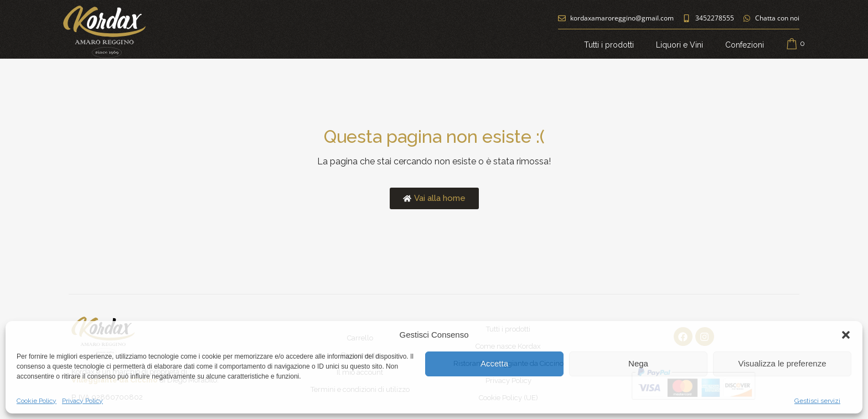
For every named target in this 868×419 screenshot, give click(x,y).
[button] (846, 335)
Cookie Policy (37, 401)
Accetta (494, 363)
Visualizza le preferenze (782, 363)
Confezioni (745, 45)
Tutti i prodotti (609, 45)
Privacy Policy (82, 401)
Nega (638, 363)
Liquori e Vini (680, 45)
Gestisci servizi (817, 401)
